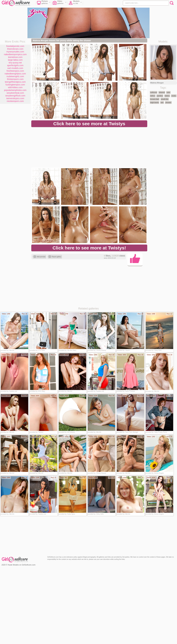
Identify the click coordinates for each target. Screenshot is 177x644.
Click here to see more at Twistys (89, 124)
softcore (154, 92)
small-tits (165, 99)
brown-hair (155, 99)
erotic (174, 96)
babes (167, 96)
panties (160, 96)
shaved (162, 92)
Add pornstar (40, 257)
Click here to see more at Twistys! (89, 248)
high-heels (154, 102)
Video (60, 3)
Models (75, 3)
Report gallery (55, 257)
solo (168, 92)
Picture (44, 3)
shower (168, 102)
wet (162, 102)
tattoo (153, 96)
